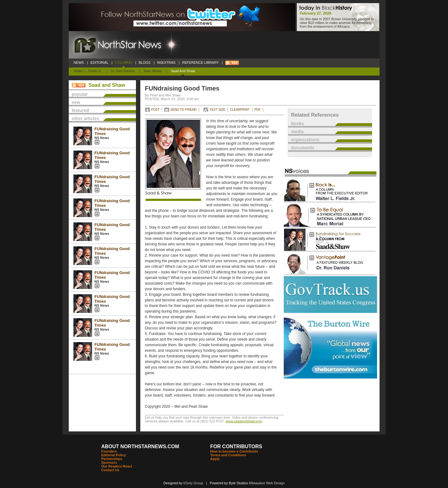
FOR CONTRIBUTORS (236, 446)
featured (80, 110)
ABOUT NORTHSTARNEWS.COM (140, 446)
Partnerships (112, 459)
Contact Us (110, 470)
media (297, 132)
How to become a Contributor (234, 451)
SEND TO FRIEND (184, 110)
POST (155, 110)
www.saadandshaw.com (244, 421)
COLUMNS (123, 63)
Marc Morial (153, 71)
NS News (102, 138)
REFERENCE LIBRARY (200, 63)
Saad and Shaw (183, 71)
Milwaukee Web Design (267, 483)
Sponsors (109, 462)
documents (303, 148)
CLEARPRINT (240, 110)
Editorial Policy (114, 455)
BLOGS (145, 63)
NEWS (79, 63)
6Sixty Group (193, 483)
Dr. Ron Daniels (123, 71)
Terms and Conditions (228, 455)
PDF (258, 110)
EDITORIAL (100, 63)
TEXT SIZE (217, 110)
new (76, 102)
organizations (305, 140)
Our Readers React (117, 466)
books (298, 123)
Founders (109, 451)
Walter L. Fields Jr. (88, 71)
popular (80, 94)
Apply (215, 459)
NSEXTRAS (166, 63)
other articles (86, 119)
